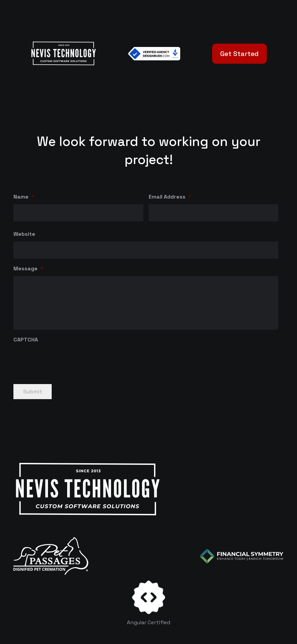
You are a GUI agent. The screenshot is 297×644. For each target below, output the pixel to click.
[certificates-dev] (149, 597)
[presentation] (64, 360)
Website (24, 234)
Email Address (170, 197)
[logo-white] (51, 556)
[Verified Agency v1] (154, 54)
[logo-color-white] (242, 556)
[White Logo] (63, 54)
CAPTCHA (26, 340)
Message (28, 269)
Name (24, 197)
